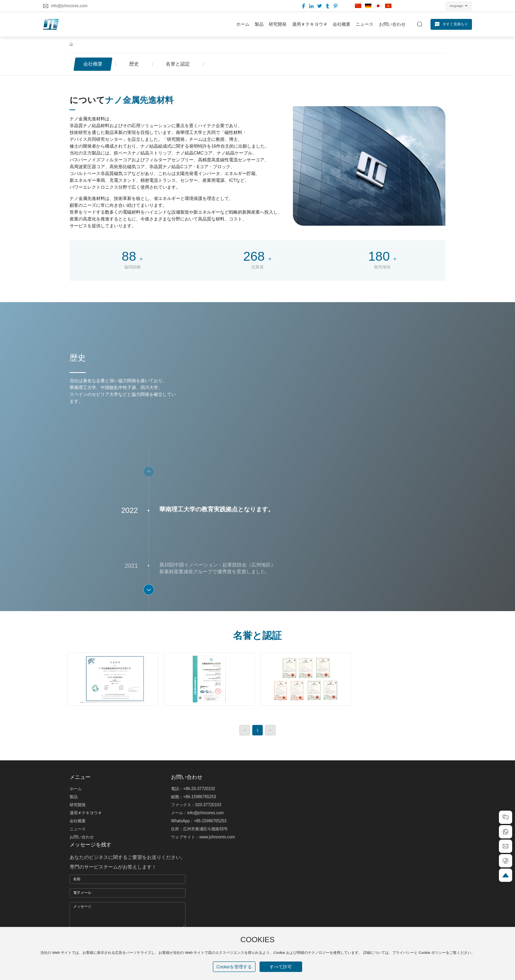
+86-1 (188, 797)
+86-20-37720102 (199, 789)
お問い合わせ (82, 837)
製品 (74, 797)
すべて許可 (281, 967)
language (456, 6)
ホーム (76, 789)
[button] (149, 590)
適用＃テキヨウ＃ (86, 813)
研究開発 (78, 805)
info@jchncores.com (69, 6)
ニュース (78, 829)
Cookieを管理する (234, 967)
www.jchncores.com (217, 837)
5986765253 (205, 797)
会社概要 (78, 821)
